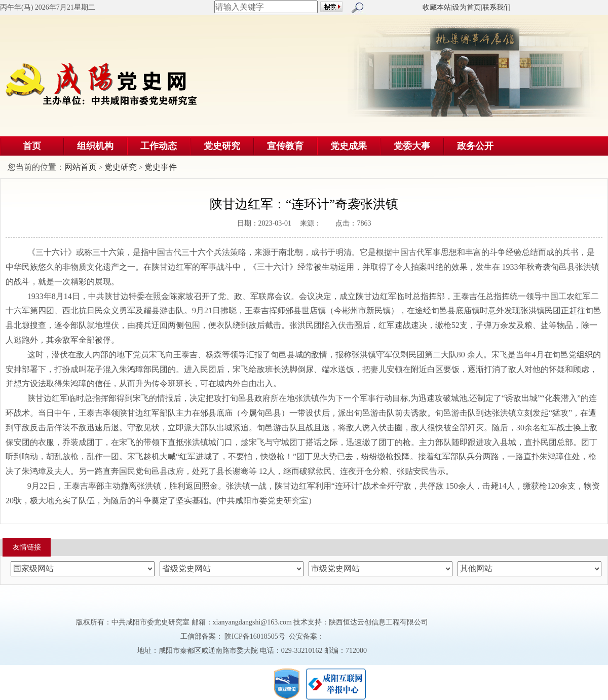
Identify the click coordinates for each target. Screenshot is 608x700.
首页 (32, 146)
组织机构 (95, 146)
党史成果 (349, 146)
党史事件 (161, 167)
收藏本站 (437, 7)
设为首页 (467, 7)
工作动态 (159, 146)
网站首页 (81, 167)
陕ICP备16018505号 (255, 636)
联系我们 (497, 7)
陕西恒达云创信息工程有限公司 (378, 622)
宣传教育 (285, 146)
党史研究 (222, 146)
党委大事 (412, 146)
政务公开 (475, 146)
